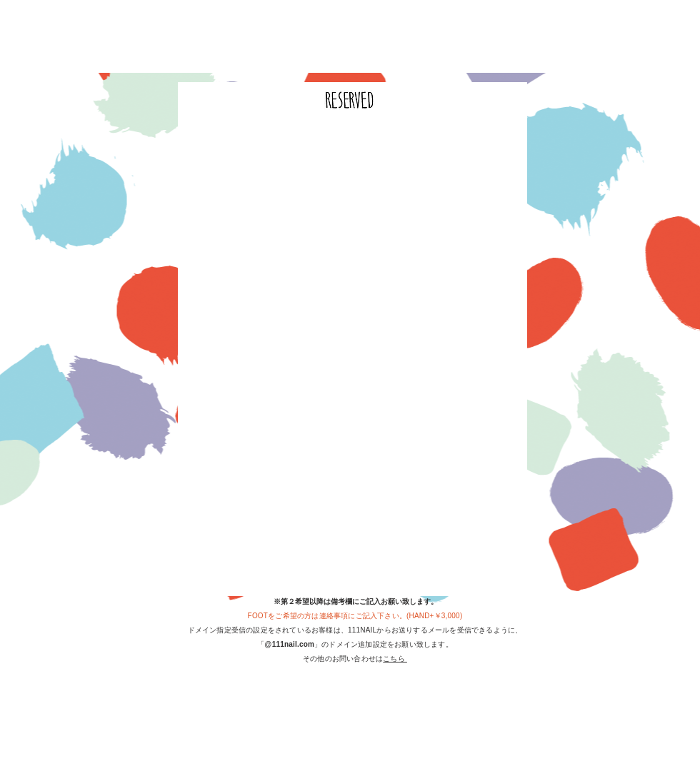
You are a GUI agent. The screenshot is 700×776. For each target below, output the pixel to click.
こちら (395, 659)
